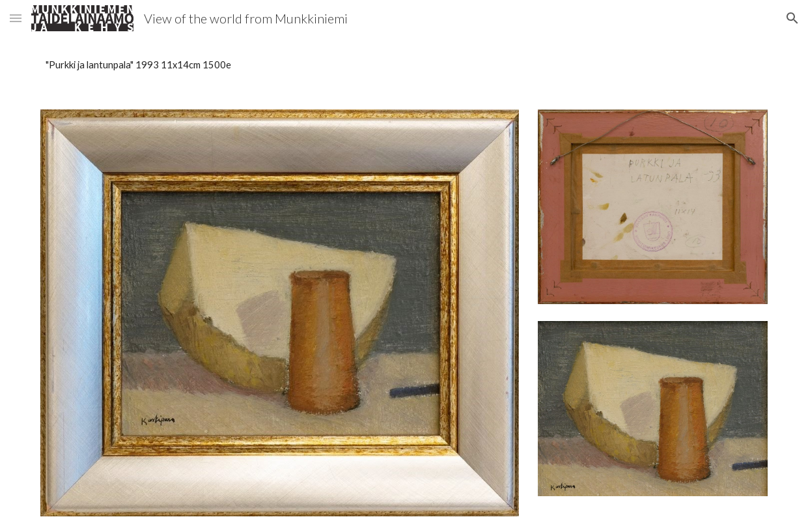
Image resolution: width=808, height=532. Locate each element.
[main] (404, 65)
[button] (16, 18)
